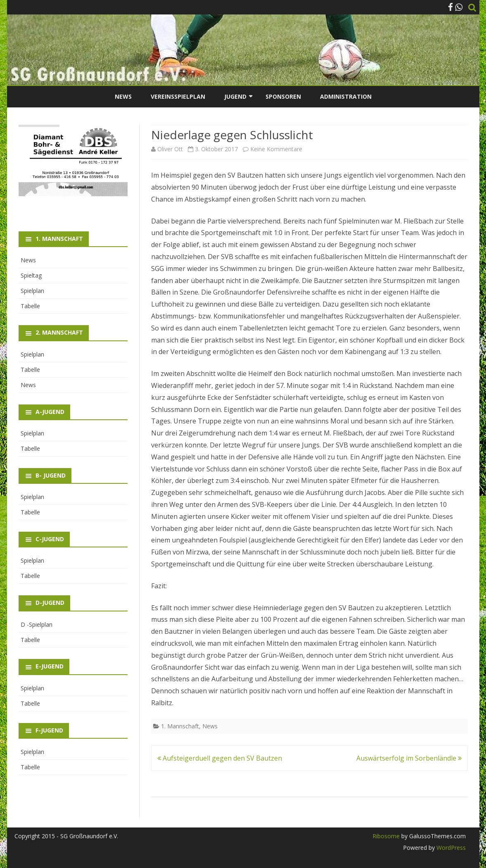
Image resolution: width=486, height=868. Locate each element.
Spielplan (32, 291)
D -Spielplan (37, 624)
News (123, 96)
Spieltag (31, 275)
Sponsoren (283, 96)
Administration (346, 96)
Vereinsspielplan (178, 96)
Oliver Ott (170, 149)
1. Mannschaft (180, 726)
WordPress (450, 848)
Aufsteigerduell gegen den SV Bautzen (220, 758)
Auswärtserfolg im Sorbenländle (409, 758)
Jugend (235, 96)
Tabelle (30, 306)
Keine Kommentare (276, 149)
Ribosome (386, 836)
